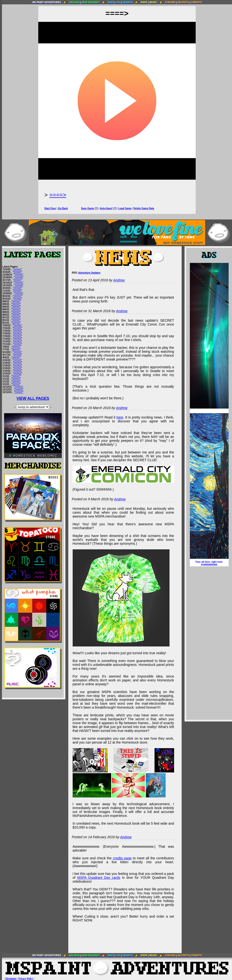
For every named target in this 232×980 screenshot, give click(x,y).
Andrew (119, 280)
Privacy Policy (26, 978)
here (120, 417)
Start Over (50, 208)
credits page (122, 858)
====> (58, 195)
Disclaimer (11, 978)
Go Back (63, 208)
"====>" (17, 269)
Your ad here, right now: (209, 563)
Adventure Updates (89, 273)
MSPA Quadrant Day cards (99, 878)
